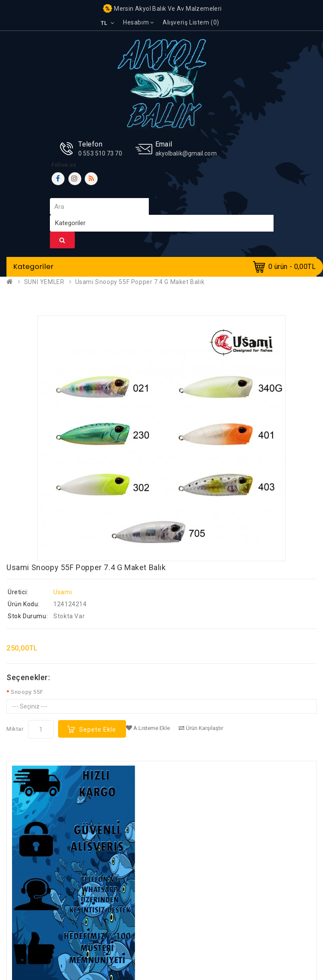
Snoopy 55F (27, 692)
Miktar (15, 729)
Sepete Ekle (98, 730)
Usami (63, 592)
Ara (62, 240)
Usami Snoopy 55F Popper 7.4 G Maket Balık (140, 282)
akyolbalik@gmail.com (186, 153)
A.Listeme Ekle (148, 728)
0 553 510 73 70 (100, 153)
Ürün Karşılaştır (201, 728)
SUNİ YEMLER (44, 282)
